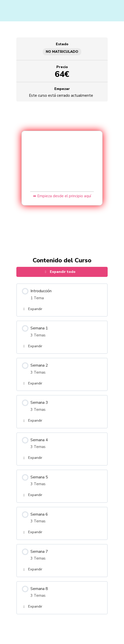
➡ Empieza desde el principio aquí (62, 196)
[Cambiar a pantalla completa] (16, 635)
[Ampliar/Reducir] (5, 635)
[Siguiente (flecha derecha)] (16, 641)
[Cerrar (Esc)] (38, 635)
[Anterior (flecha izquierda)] (5, 641)
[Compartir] (27, 635)
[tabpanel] (62, 172)
